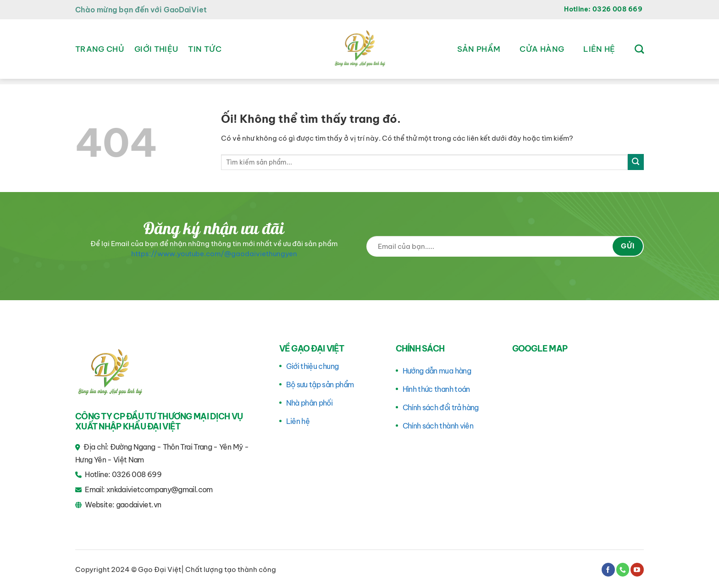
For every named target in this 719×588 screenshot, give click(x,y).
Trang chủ (100, 49)
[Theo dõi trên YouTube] (637, 570)
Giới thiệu (156, 49)
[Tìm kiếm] (639, 49)
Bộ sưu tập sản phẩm (320, 385)
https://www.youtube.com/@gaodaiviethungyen (214, 254)
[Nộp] (636, 162)
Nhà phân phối (310, 403)
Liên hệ (599, 49)
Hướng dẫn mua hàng (437, 371)
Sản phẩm (479, 49)
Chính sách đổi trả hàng (441, 407)
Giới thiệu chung (312, 366)
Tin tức (205, 49)
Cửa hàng (542, 49)
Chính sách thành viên (438, 426)
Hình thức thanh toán (436, 389)
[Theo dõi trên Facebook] (608, 570)
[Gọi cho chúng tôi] (623, 570)
